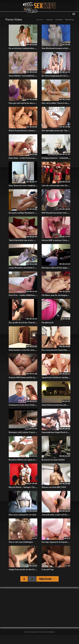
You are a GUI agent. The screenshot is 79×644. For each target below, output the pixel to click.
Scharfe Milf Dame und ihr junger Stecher (28, 377)
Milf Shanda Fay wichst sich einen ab (58, 213)
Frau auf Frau (48, 569)
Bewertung (69, 20)
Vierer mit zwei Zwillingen (21, 542)
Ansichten (59, 20)
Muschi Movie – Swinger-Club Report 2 (27, 487)
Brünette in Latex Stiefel (53, 460)
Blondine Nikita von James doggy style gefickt (30, 460)
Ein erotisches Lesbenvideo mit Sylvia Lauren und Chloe (34, 48)
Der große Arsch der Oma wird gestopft (27, 323)
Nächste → (47, 579)
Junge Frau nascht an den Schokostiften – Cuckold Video (35, 569)
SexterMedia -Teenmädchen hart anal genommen (31, 76)
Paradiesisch (48, 323)
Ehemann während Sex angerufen (57, 268)
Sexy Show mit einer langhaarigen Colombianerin (31, 185)
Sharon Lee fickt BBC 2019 (54, 487)
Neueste (50, 20)
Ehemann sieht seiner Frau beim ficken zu (28, 432)
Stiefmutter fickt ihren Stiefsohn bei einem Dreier (32, 405)
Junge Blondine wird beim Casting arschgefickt (30, 268)
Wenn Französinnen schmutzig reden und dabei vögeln (34, 131)
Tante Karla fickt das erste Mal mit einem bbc (29, 240)
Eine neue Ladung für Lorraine (23, 515)
